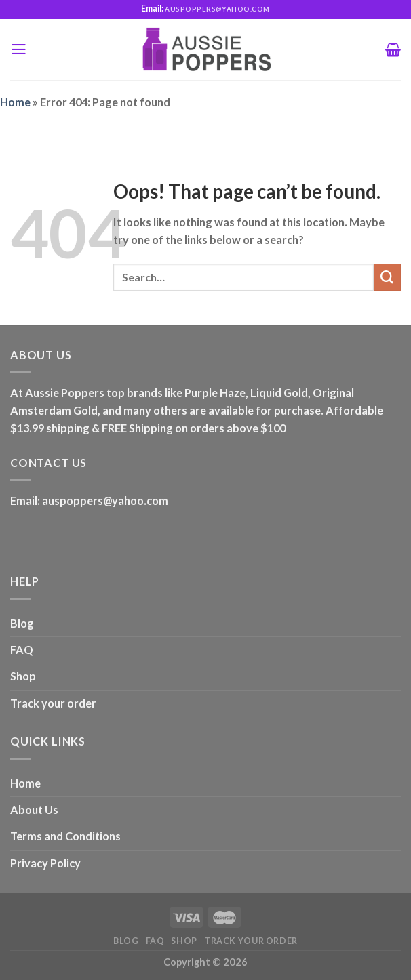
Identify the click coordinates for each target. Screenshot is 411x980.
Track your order (53, 703)
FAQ (22, 650)
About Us (34, 810)
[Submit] (387, 277)
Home (15, 102)
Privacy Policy (45, 863)
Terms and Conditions (65, 836)
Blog (22, 623)
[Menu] (19, 49)
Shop (23, 676)
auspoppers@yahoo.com (105, 501)
